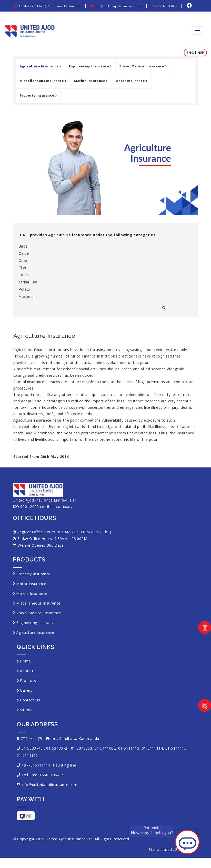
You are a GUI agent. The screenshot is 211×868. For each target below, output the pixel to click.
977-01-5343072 (164, 6)
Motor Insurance (131, 81)
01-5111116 (27, 755)
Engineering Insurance (90, 66)
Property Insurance (38, 95)
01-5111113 (129, 748)
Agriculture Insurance (41, 66)
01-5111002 (105, 748)
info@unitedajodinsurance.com (117, 6)
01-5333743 (32, 748)
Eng (190, 53)
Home (25, 661)
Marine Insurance (91, 81)
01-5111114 (152, 748)
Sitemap (27, 710)
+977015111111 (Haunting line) (50, 765)
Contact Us (30, 700)
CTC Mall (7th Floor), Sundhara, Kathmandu (47, 6)
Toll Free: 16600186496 (43, 775)
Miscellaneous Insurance (43, 81)
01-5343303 (82, 748)
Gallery (26, 690)
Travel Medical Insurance (143, 66)
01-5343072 (57, 748)
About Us (28, 671)
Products (28, 681)
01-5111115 (176, 748)
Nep (201, 53)
